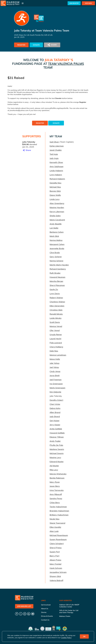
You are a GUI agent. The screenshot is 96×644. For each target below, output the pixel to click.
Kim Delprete (55, 392)
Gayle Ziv (54, 289)
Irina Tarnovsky (57, 490)
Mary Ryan (55, 482)
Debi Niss (54, 351)
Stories (44, 612)
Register (21, 45)
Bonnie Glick (55, 191)
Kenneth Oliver (56, 162)
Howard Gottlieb (57, 433)
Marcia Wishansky (58, 474)
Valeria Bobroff (56, 580)
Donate (36, 45)
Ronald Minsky (56, 314)
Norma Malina (56, 240)
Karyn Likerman (57, 212)
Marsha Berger (56, 281)
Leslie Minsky (56, 318)
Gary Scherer (56, 257)
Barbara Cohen (57, 232)
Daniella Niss (55, 183)
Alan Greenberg (57, 203)
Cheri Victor (55, 404)
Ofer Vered (55, 330)
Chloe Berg (55, 503)
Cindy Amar (55, 371)
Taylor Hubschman (58, 507)
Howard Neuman (57, 277)
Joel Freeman (56, 380)
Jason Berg (55, 486)
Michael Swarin (57, 453)
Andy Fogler (55, 441)
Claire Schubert (57, 544)
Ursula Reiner (56, 335)
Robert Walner (56, 298)
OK (84, 637)
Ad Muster (54, 466)
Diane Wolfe (55, 195)
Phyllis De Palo (56, 445)
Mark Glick (54, 236)
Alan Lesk (54, 531)
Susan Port (55, 552)
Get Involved (46, 605)
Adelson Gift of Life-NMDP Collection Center (69, 606)
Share (27, 150)
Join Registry (74, 3)
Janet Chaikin (56, 150)
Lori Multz (54, 228)
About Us (45, 609)
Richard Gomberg (58, 269)
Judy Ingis (54, 158)
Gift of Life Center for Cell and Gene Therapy (69, 611)
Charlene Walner (57, 302)
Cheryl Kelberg (56, 347)
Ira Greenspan (56, 384)
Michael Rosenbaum (59, 535)
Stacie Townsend (57, 523)
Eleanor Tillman (57, 437)
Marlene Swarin (57, 449)
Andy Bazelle (56, 224)
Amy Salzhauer (57, 166)
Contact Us (45, 620)
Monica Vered (56, 326)
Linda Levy (55, 199)
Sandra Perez (56, 498)
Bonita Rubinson (57, 478)
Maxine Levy (55, 457)
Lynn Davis (55, 294)
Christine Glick (56, 310)
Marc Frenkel (55, 564)
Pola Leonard (56, 343)
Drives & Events (47, 616)
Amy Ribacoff (56, 494)
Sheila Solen (55, 216)
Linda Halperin (56, 171)
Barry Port (54, 556)
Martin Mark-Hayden (59, 265)
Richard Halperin (57, 179)
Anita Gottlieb (56, 429)
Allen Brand (55, 412)
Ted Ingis (54, 154)
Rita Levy (54, 470)
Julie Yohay (55, 363)
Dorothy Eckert (56, 400)
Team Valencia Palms (66, 64)
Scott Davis (55, 322)
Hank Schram (56, 568)
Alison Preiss (55, 560)
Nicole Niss (55, 519)
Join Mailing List (24, 606)
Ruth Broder (55, 273)
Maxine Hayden (57, 207)
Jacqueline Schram (58, 572)
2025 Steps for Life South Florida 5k (29, 35)
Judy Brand (55, 416)
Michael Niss (55, 187)
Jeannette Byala (57, 248)
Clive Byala (55, 253)
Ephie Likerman (57, 146)
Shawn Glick (55, 576)
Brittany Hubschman (59, 515)
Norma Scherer (57, 261)
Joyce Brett (55, 375)
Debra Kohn (55, 408)
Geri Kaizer (55, 421)
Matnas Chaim (65, 616)
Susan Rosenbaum (58, 539)
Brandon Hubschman (59, 511)
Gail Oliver (54, 142)
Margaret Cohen (57, 244)
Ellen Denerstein (57, 306)
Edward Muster (57, 462)
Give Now (88, 3)
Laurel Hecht (55, 339)
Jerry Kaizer (55, 425)
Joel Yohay (54, 367)
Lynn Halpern (56, 175)
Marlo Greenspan (57, 388)
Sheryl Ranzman (57, 285)
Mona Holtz (55, 359)
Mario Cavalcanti (57, 220)
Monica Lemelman (58, 355)
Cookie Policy (66, 638)
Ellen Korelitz (55, 527)
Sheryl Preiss (56, 548)
